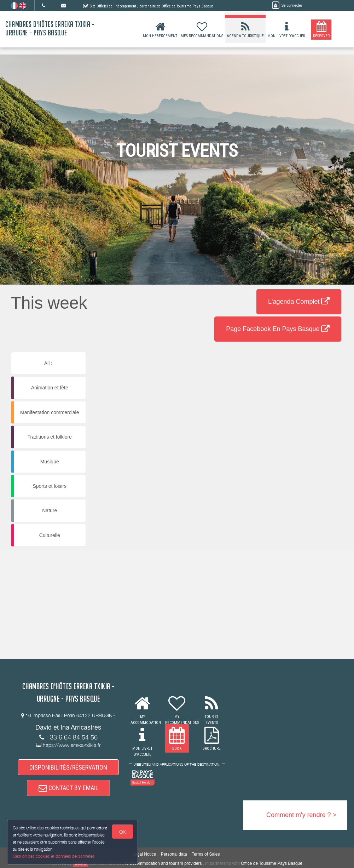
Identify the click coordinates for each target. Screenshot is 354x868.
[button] (220, 368)
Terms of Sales (206, 854)
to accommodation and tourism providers (164, 863)
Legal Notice (144, 854)
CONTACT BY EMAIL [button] (68, 788)
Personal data (174, 854)
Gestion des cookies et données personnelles (54, 856)
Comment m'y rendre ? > (301, 815)
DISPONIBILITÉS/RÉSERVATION (68, 767)
